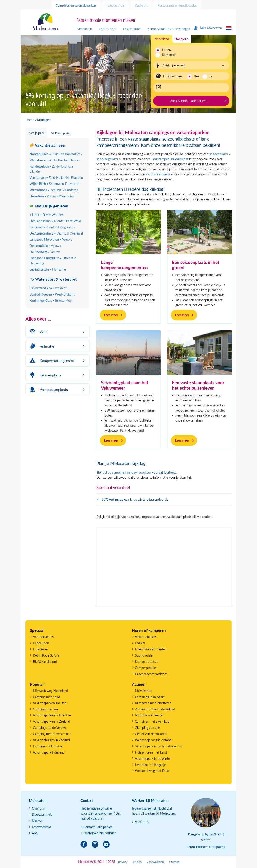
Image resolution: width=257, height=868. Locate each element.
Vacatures (142, 822)
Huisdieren (41, 649)
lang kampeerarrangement (170, 159)
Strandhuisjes (144, 655)
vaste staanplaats (158, 174)
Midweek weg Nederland (51, 691)
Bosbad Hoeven (52, 294)
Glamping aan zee (147, 728)
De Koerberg (45, 252)
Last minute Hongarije (150, 765)
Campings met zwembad (152, 721)
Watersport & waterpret (53, 279)
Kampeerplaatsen (147, 662)
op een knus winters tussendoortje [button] (135, 499)
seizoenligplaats (107, 159)
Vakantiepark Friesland (49, 752)
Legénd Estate (48, 269)
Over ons (38, 808)
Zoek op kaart (61, 133)
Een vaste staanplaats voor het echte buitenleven (198, 385)
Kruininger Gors (51, 300)
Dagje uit (141, 5)
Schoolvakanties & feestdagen (169, 29)
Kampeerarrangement (51, 361)
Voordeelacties (43, 637)
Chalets (140, 643)
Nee (196, 76)
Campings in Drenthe (48, 746)
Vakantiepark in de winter (153, 759)
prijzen (137, 862)
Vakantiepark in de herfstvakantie (159, 746)
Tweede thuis (115, 5)
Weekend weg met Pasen (153, 771)
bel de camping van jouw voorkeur (127, 472)
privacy (123, 862)
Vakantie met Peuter (149, 715)
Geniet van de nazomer (151, 734)
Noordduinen (56, 154)
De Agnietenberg (56, 233)
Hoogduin (52, 196)
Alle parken (84, 29)
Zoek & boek (108, 29)
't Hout (47, 215)
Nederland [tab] (162, 39)
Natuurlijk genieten (49, 206)
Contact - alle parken (98, 827)
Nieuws (37, 821)
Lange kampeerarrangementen (124, 265)
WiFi (38, 332)
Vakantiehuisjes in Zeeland (51, 740)
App (35, 833)
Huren (166, 50)
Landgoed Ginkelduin (53, 261)
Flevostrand (48, 288)
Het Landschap (55, 221)
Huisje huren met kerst (151, 752)
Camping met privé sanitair (52, 734)
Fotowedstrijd (41, 827)
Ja (210, 76)
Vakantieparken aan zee (50, 703)
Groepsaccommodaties (151, 674)
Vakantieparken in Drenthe (52, 715)
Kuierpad (52, 227)
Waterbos (55, 160)
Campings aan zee (46, 709)
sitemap (174, 862)
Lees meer (111, 315)
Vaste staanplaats (48, 389)
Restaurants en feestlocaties (177, 5)
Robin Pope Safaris (46, 655)
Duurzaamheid (42, 814)
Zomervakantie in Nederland (155, 709)
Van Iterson (56, 178)
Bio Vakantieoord (45, 662)
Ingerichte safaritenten (151, 649)
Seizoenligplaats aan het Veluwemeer (125, 385)
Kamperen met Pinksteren (153, 703)
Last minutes (132, 29)
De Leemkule (45, 246)
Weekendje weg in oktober (154, 740)
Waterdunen (54, 190)
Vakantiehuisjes (146, 637)
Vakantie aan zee (47, 145)
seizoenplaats (219, 154)
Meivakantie (144, 691)
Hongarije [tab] (181, 39)
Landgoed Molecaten (51, 239)
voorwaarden (155, 862)
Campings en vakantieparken (76, 5)
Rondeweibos (51, 169)
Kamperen (168, 55)
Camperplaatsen (146, 668)
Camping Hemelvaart (150, 697)
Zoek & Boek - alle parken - (189, 101)
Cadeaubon (41, 643)
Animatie (41, 346)
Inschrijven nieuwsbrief (100, 833)
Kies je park (36, 133)
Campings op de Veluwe (50, 728)
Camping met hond (46, 697)
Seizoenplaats (45, 375)
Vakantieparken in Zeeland (52, 721)
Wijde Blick (54, 184)
